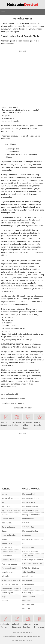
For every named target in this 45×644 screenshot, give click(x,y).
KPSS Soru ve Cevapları (32, 564)
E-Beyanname (28, 584)
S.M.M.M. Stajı (28, 527)
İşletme (4, 539)
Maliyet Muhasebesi (9, 564)
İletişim (14, 636)
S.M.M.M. (26, 523)
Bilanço (4, 494)
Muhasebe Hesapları (31, 510)
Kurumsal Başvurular (10, 560)
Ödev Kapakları (28, 572)
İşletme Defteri (7, 543)
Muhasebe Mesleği (30, 502)
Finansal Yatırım (8, 519)
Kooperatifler (7, 556)
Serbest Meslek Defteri (11, 580)
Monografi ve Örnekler (31, 515)
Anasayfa (7, 636)
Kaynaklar (27, 636)
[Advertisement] (22, 77)
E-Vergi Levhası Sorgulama (12, 403)
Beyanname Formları (31, 551)
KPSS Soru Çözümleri (31, 568)
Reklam (20, 636)
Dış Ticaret (6, 506)
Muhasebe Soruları (6, 624)
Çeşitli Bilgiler (28, 593)
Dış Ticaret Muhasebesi (11, 510)
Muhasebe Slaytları (30, 531)
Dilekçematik (27, 580)
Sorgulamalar (28, 576)
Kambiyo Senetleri (9, 552)
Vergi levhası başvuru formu (13, 399)
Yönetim (5, 601)
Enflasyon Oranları (28, 624)
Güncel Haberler (39, 422)
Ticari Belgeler (7, 593)
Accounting (27, 535)
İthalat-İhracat (7, 547)
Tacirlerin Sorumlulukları (11, 588)
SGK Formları (28, 556)
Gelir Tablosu (7, 523)
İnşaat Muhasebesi (9, 535)
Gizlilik (39, 636)
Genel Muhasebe (8, 527)
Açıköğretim (27, 588)
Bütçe (4, 502)
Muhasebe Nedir (29, 494)
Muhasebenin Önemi (31, 498)
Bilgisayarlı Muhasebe (10, 498)
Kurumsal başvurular (22, 408)
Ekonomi (5, 515)
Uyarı (34, 636)
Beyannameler (28, 547)
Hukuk (4, 531)
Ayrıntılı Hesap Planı (6, 422)
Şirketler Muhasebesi (10, 584)
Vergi (3, 597)
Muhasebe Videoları (30, 506)
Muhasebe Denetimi (9, 568)
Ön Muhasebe (28, 519)
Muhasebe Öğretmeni (17, 624)
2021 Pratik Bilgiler (17, 422)
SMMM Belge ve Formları (33, 560)
